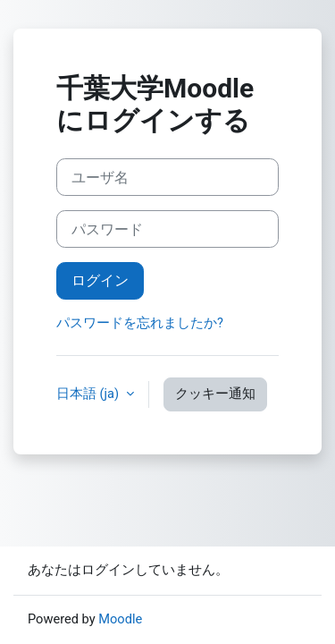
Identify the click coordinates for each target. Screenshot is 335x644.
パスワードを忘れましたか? (140, 323)
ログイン (100, 280)
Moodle (120, 619)
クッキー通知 (215, 394)
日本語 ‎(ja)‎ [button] (89, 394)
